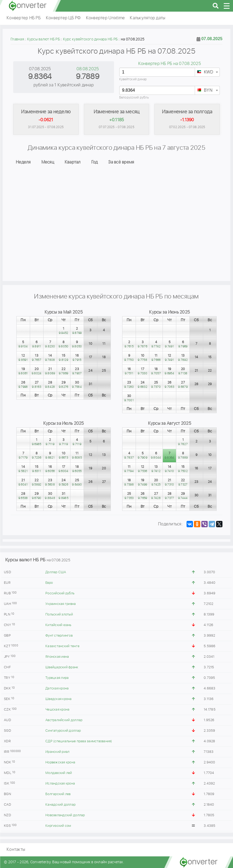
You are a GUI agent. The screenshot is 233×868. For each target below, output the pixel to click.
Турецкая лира (57, 678)
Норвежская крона (60, 762)
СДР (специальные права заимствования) (79, 741)
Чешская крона (57, 710)
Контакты (16, 850)
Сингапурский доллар (63, 731)
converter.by (28, 6)
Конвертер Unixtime (105, 18)
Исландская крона (60, 784)
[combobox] (207, 72)
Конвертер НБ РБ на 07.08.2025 (170, 64)
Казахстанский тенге (62, 646)
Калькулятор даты (148, 18)
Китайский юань (58, 625)
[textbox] (207, 72)
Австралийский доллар (64, 720)
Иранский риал (57, 752)
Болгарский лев (58, 794)
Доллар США (56, 572)
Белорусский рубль (134, 98)
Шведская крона (59, 699)
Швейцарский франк (62, 667)
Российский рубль (60, 593)
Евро (49, 583)
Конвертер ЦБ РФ (63, 18)
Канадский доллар (60, 805)
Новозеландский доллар (65, 815)
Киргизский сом (58, 826)
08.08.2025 (88, 69)
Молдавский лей (59, 773)
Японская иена (57, 657)
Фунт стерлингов (59, 636)
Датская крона (57, 689)
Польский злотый (59, 615)
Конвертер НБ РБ (24, 18)
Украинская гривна (61, 604)
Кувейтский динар (133, 79)
